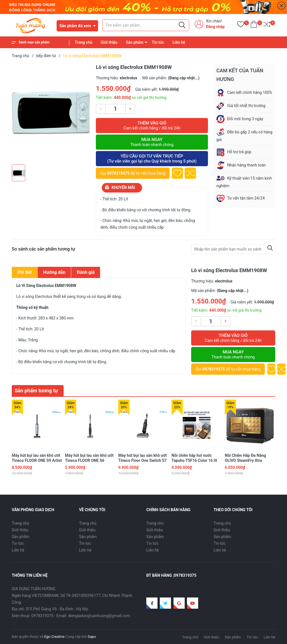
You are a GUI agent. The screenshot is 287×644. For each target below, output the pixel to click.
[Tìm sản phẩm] (146, 25)
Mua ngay (152, 142)
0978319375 (118, 173)
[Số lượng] (115, 109)
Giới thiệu (109, 42)
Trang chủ (84, 42)
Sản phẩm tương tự (36, 391)
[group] (51, 113)
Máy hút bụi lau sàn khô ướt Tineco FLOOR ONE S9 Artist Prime (37, 460)
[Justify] (182, 25)
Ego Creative (54, 637)
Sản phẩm (135, 42)
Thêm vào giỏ (152, 126)
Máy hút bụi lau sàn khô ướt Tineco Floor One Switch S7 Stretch (143, 460)
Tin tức (158, 42)
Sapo (92, 637)
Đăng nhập (215, 27)
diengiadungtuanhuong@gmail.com (99, 616)
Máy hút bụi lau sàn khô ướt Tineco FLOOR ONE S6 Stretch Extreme (89, 460)
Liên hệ (179, 42)
